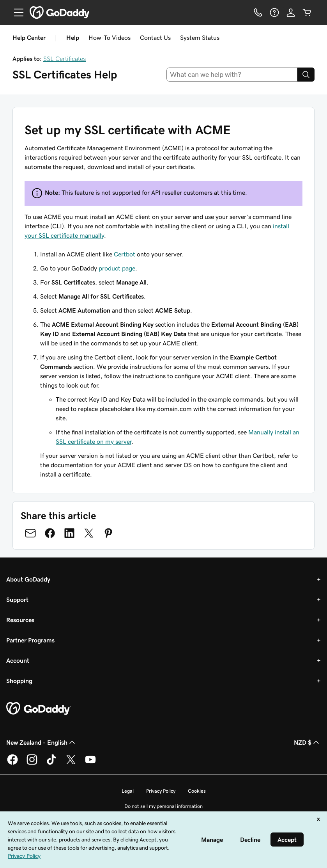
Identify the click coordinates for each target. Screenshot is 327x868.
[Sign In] (291, 12)
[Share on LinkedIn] (69, 533)
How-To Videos (110, 37)
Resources (20, 620)
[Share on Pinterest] (108, 533)
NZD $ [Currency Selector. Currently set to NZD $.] (307, 742)
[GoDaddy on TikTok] (51, 763)
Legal (128, 791)
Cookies (197, 791)
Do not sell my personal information (163, 806)
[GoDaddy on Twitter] (71, 763)
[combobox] (232, 75)
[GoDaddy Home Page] (39, 709)
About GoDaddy (28, 579)
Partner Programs (30, 640)
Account (18, 660)
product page (117, 268)
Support (17, 599)
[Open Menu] (16, 12)
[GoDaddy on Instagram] (32, 763)
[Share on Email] (30, 533)
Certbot (125, 254)
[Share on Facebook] (50, 533)
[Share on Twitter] (89, 533)
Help (73, 37)
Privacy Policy (161, 791)
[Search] (306, 75)
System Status (200, 37)
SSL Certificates (65, 59)
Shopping (19, 681)
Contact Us (155, 37)
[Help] (274, 12)
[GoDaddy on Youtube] (90, 763)
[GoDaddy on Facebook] (12, 763)
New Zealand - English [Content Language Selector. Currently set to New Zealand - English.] (42, 742)
